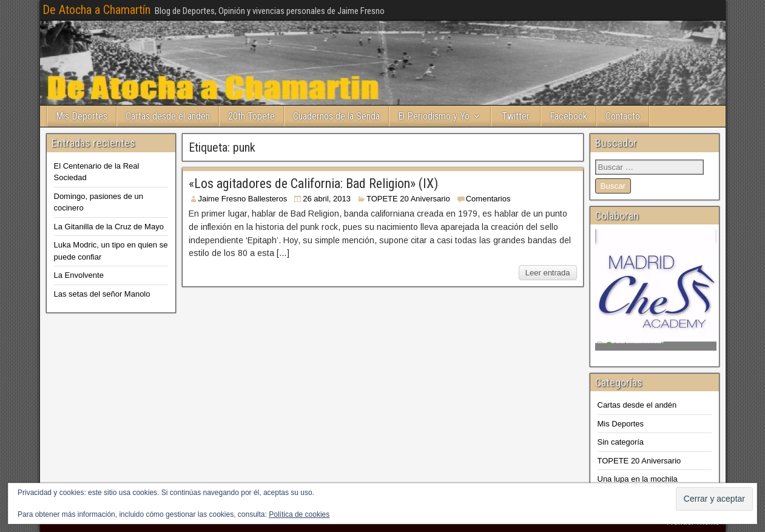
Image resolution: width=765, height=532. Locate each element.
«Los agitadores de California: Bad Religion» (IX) (313, 184)
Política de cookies (299, 514)
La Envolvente (79, 275)
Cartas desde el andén (168, 116)
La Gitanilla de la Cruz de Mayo (109, 227)
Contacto (623, 116)
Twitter (516, 116)
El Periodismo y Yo (434, 116)
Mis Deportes (82, 116)
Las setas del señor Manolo (102, 294)
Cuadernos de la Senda (336, 116)
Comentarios (488, 199)
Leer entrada (548, 273)
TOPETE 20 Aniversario (408, 199)
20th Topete (251, 116)
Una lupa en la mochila (638, 479)
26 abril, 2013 (327, 199)
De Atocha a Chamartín (96, 10)
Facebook (568, 116)
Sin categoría (621, 442)
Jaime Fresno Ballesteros (243, 199)
